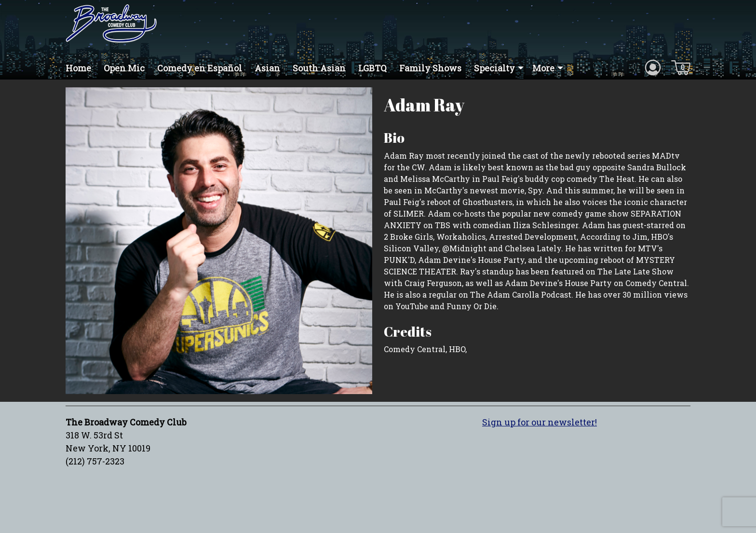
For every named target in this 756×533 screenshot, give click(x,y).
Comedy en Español (200, 68)
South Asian (319, 68)
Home (78, 68)
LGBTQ (372, 68)
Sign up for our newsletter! (540, 422)
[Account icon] (653, 67)
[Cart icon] (681, 67)
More (543, 68)
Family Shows (430, 68)
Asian (267, 68)
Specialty (494, 68)
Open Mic (124, 68)
